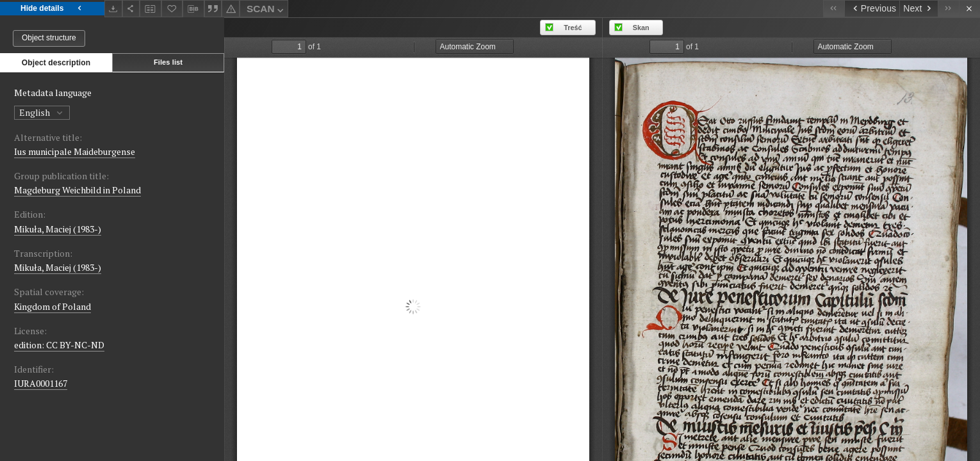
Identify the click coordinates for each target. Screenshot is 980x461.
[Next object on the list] (919, 9)
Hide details (52, 9)
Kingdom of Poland (53, 306)
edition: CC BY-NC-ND (59, 345)
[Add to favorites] (172, 9)
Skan (641, 28)
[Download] (113, 9)
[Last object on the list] (948, 9)
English (42, 112)
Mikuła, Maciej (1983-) (58, 229)
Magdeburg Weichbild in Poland (78, 190)
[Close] (969, 9)
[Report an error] (231, 9)
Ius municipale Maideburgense (75, 151)
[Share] (131, 9)
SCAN (266, 11)
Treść (573, 28)
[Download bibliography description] (193, 9)
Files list (168, 62)
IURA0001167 (41, 383)
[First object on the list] (834, 9)
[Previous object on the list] (872, 9)
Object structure (49, 38)
